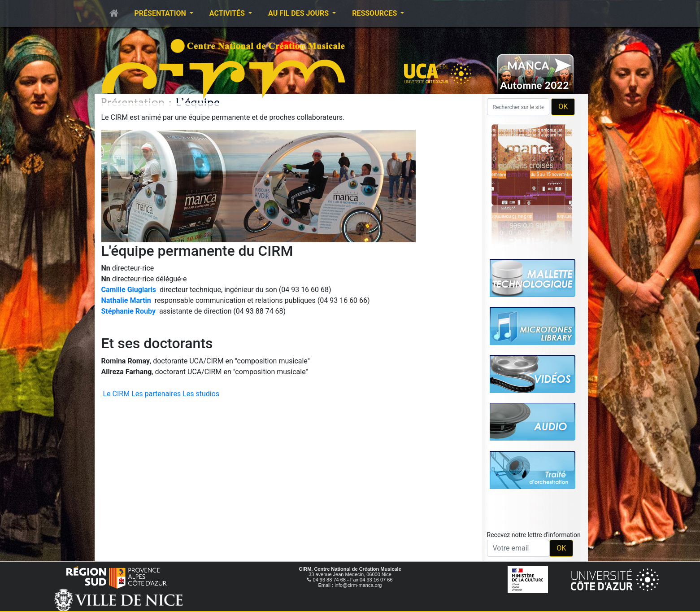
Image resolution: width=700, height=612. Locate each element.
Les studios (201, 394)
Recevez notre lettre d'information (534, 535)
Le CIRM (117, 394)
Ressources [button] (375, 13)
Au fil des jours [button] (299, 13)
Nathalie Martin (126, 300)
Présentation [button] (161, 13)
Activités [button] (228, 13)
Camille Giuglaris (129, 290)
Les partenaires (156, 394)
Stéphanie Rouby (128, 311)
